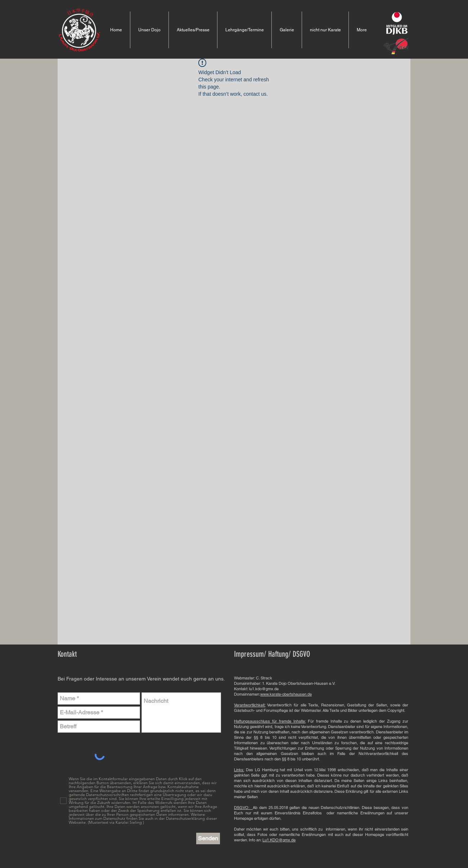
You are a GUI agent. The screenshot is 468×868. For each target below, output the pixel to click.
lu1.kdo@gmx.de (264, 689)
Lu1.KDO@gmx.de (279, 840)
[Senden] (208, 838)
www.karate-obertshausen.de (286, 694)
